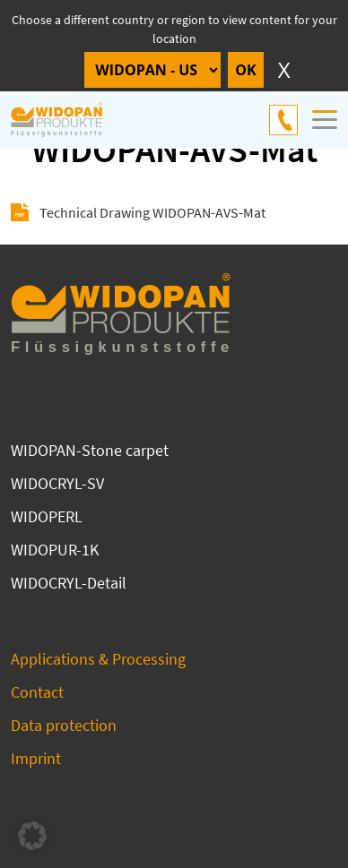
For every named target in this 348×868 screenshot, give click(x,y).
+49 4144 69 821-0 (283, 120)
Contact (37, 692)
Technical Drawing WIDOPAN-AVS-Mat (152, 212)
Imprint (36, 758)
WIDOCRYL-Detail (69, 583)
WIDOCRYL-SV (57, 483)
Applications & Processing (98, 659)
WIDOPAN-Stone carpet (90, 450)
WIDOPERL (47, 516)
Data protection (64, 725)
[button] (32, 836)
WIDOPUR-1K (55, 550)
